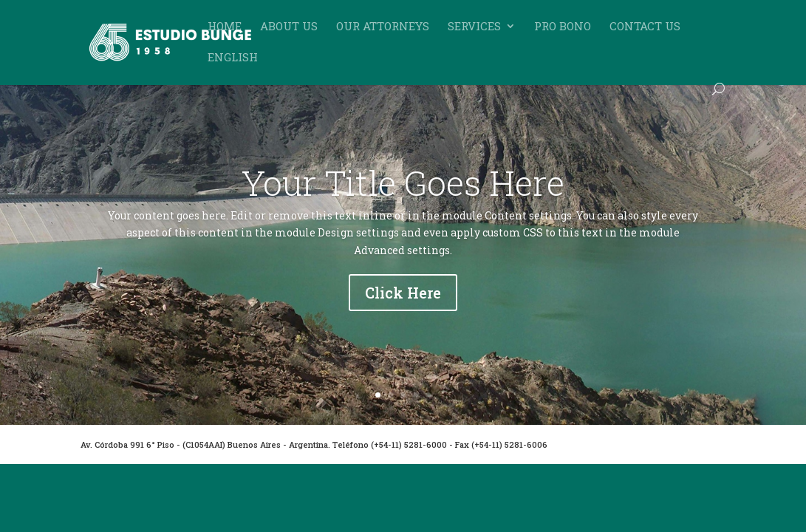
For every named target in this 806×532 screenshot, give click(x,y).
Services (474, 27)
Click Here (403, 294)
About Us (289, 27)
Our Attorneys (383, 27)
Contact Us (645, 27)
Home (225, 27)
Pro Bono (563, 27)
